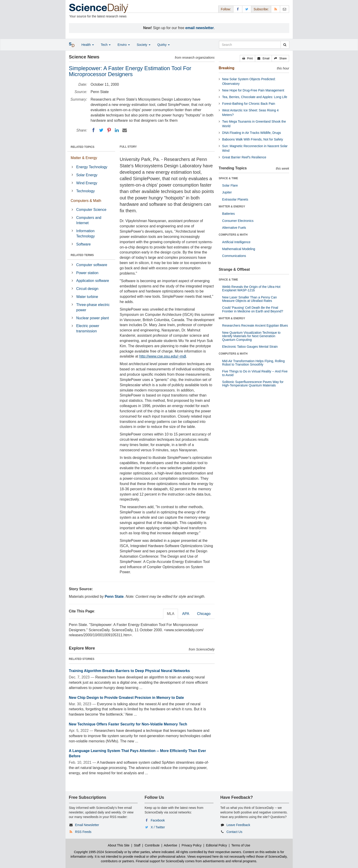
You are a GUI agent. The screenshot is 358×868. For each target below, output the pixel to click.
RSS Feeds (83, 832)
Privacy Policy (192, 845)
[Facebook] (93, 130)
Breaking (227, 68)
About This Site (119, 845)
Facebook (158, 820)
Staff (137, 845)
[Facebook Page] (238, 9)
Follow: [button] (226, 9)
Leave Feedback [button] (238, 825)
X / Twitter (158, 827)
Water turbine (87, 297)
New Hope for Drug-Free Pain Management (253, 90)
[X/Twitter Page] (247, 9)
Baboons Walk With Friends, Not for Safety (253, 139)
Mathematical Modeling (239, 249)
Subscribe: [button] (261, 9)
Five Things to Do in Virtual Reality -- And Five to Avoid (255, 373)
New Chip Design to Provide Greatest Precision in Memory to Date (126, 698)
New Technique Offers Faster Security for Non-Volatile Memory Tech (128, 724)
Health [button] (88, 45)
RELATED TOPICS (83, 147)
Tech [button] (106, 45)
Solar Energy (87, 175)
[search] (285, 45)
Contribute (152, 845)
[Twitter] (101, 130)
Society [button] (144, 45)
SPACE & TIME (228, 178)
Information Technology (86, 234)
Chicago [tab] (204, 614)
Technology (86, 191)
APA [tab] (186, 614)
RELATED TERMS (82, 255)
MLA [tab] (171, 614)
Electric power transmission (88, 328)
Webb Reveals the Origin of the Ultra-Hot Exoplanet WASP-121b (251, 288)
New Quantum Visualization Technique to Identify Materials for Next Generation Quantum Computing (251, 336)
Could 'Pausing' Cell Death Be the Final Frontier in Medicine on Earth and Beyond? (253, 309)
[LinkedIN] (117, 130)
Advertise (170, 845)
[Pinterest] (109, 130)
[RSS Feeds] (276, 9)
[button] (248, 58)
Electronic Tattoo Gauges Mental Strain (250, 347)
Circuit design (87, 289)
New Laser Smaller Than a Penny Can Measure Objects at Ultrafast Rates (250, 299)
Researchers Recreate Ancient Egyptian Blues (255, 325)
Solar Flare (230, 185)
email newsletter (200, 28)
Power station (87, 273)
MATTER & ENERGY (232, 207)
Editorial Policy (216, 845)
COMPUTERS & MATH (233, 235)
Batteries (228, 214)
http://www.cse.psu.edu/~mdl (163, 356)
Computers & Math (86, 201)
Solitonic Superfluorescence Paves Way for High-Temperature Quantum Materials (253, 384)
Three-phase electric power (93, 307)
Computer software (92, 265)
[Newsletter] (284, 9)
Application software (93, 281)
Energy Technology (92, 167)
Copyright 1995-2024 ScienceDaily (99, 852)
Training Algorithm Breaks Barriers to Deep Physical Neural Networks (129, 671)
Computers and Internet (89, 220)
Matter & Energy (84, 158)
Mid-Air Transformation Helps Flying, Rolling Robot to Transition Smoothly (253, 363)
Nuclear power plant (93, 318)
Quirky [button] (164, 45)
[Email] (125, 130)
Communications (234, 256)
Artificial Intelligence (236, 242)
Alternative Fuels (234, 228)
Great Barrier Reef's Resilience (244, 157)
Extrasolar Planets (235, 199)
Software (83, 244)
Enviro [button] (124, 45)
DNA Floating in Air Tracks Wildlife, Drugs (252, 133)
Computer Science (91, 210)
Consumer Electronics (238, 221)
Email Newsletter (87, 825)
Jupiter (227, 192)
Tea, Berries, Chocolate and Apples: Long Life (255, 97)
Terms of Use (241, 845)
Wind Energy (87, 183)
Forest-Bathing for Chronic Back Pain (249, 104)
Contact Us (234, 832)
